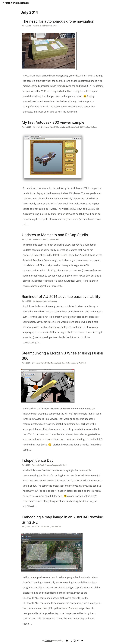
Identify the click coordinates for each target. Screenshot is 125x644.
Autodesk (36, 127)
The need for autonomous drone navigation (58, 21)
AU (34, 301)
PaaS (77, 127)
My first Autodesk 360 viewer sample (53, 122)
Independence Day (38, 460)
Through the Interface (15, 3)
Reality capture (46, 26)
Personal (36, 26)
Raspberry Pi (57, 465)
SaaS (86, 127)
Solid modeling (72, 363)
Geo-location (56, 527)
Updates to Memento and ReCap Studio (55, 235)
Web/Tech (93, 127)
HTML (56, 127)
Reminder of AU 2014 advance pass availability (61, 297)
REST (82, 127)
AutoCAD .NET (45, 527)
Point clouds (38, 239)
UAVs (55, 26)
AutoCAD (35, 527)
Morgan (71, 127)
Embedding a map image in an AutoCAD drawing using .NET (63, 520)
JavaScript (64, 127)
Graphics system (47, 127)
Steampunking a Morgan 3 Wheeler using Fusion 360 (63, 356)
